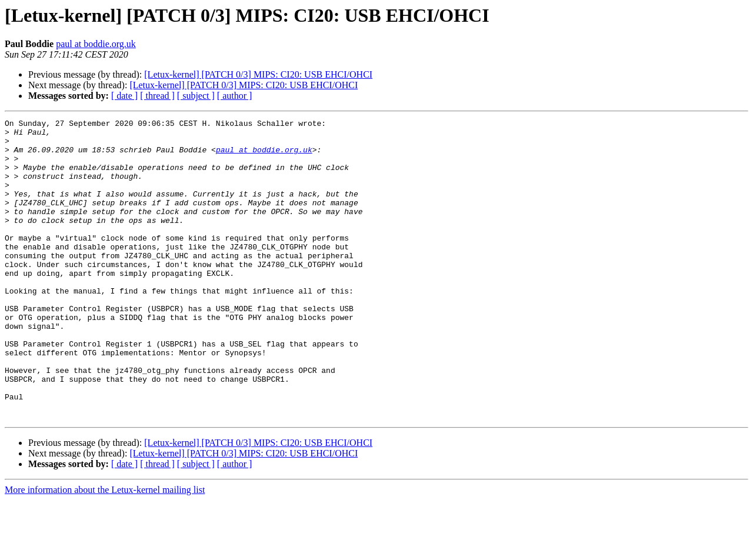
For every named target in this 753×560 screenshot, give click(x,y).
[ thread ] (157, 96)
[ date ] (124, 96)
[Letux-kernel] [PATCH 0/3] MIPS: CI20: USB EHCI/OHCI (258, 74)
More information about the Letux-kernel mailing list (105, 550)
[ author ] (235, 96)
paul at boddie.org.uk (96, 44)
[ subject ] (196, 96)
